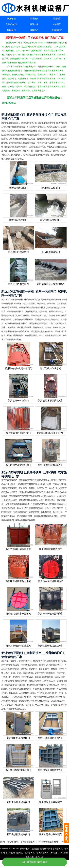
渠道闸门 (57, 19)
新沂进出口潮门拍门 (18, 284)
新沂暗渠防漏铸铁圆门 (51, 549)
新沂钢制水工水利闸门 (18, 738)
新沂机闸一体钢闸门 (18, 401)
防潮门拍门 (11, 24)
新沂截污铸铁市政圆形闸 (18, 614)
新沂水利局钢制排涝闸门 (18, 770)
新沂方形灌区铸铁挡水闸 (18, 549)
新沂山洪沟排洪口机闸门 (51, 465)
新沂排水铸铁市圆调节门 (51, 614)
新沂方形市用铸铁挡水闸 (18, 646)
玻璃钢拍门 (57, 30)
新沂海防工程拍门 (51, 188)
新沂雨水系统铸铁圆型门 (51, 581)
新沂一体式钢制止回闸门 (51, 738)
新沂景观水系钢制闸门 (51, 802)
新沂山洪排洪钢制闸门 (18, 834)
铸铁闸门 (57, 24)
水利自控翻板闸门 (43, 842)
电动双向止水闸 (12, 842)
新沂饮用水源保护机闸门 (51, 401)
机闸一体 (34, 24)
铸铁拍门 (34, 30)
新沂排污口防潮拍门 (18, 252)
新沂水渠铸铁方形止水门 (51, 646)
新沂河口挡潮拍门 (18, 220)
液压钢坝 (11, 19)
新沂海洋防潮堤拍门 (51, 220)
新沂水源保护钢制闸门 (51, 834)
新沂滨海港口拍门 (18, 188)
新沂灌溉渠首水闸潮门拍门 (51, 284)
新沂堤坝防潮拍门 (51, 252)
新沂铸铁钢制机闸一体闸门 (18, 369)
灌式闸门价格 (27, 842)
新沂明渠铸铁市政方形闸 (18, 581)
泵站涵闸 (34, 19)
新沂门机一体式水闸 (51, 369)
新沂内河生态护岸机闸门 (18, 465)
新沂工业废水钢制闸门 (18, 802)
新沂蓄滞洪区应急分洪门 (18, 433)
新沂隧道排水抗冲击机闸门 (51, 433)
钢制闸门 (11, 30)
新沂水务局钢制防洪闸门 (51, 770)
